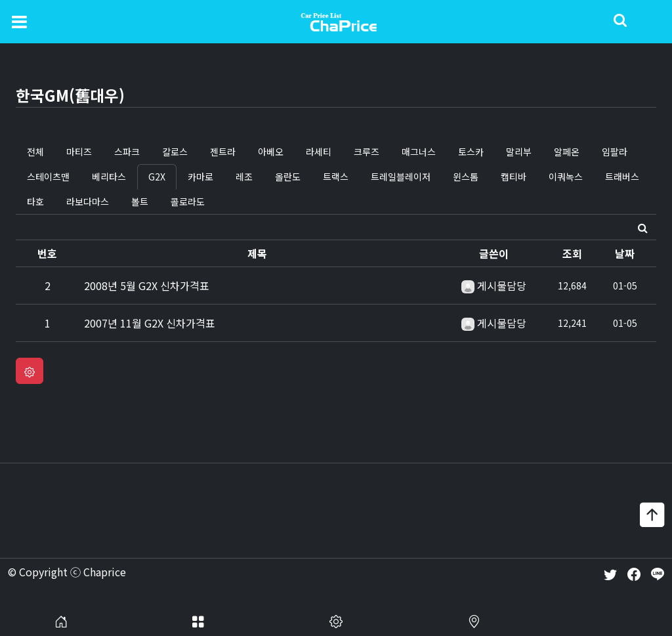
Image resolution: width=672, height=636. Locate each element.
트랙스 (336, 177)
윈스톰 (466, 177)
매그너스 (419, 152)
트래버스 (622, 177)
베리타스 (109, 177)
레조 (244, 177)
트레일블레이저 (401, 177)
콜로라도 (188, 201)
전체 (35, 152)
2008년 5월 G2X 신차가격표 (147, 286)
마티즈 (79, 152)
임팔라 (615, 152)
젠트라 (223, 152)
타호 (35, 201)
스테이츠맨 (48, 177)
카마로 (200, 177)
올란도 (288, 177)
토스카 (471, 152)
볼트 (140, 201)
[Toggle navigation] (19, 21)
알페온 (567, 152)
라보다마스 (88, 201)
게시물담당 (502, 286)
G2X (157, 177)
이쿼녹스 (566, 177)
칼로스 (175, 152)
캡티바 (514, 177)
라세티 (319, 152)
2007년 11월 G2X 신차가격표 (150, 323)
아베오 (271, 152)
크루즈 (367, 152)
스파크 (127, 152)
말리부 (519, 152)
